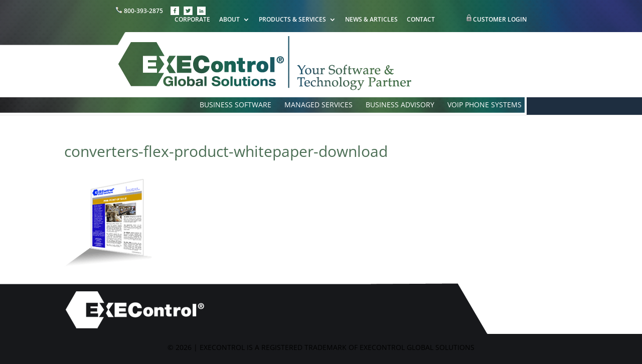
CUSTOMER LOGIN (500, 19)
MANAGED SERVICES (318, 105)
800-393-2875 (140, 11)
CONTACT (421, 20)
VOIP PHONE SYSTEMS (485, 105)
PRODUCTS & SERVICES (292, 20)
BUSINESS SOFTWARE (235, 105)
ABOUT (229, 20)
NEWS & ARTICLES (371, 20)
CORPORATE (192, 20)
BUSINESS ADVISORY (400, 105)
